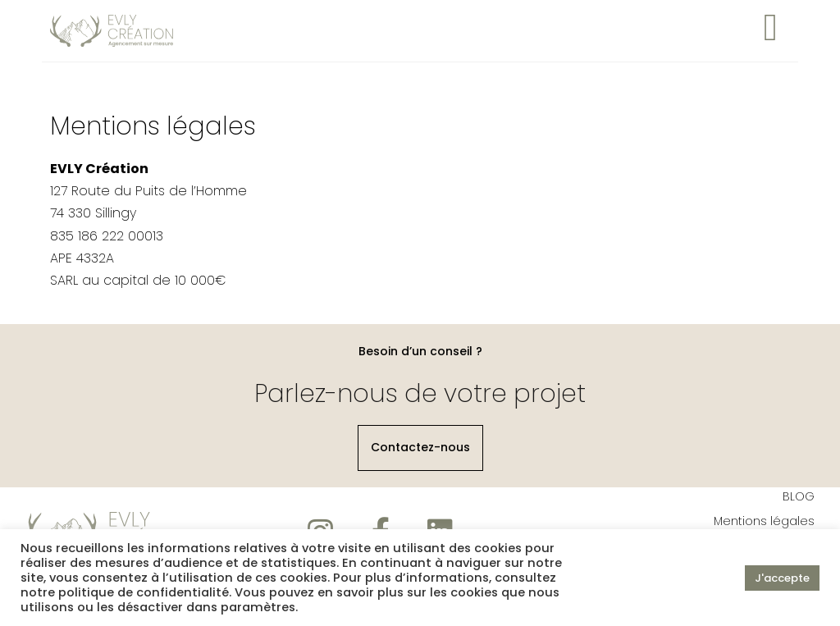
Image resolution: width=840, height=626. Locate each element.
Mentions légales (764, 523)
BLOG (799, 499)
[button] (420, 450)
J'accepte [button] (782, 578)
